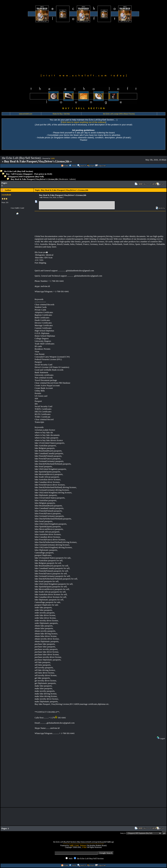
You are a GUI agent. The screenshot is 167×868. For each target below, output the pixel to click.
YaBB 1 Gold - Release (78, 846)
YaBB (53, 158)
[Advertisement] (83, 48)
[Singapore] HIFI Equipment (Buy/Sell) (26, 177)
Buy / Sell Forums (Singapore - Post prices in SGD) (29, 174)
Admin (72, 179)
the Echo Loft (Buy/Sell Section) (19, 171)
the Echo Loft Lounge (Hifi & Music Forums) (119, 114)
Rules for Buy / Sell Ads (61, 114)
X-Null (84, 847)
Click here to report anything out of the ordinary (84, 122)
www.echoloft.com (26, 114)
